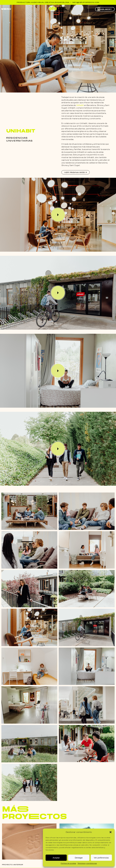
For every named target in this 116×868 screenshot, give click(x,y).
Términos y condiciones (87, 863)
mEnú (6, 9)
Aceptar (56, 858)
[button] (111, 832)
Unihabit (80, 105)
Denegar (79, 858)
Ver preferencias (101, 858)
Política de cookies (68, 863)
